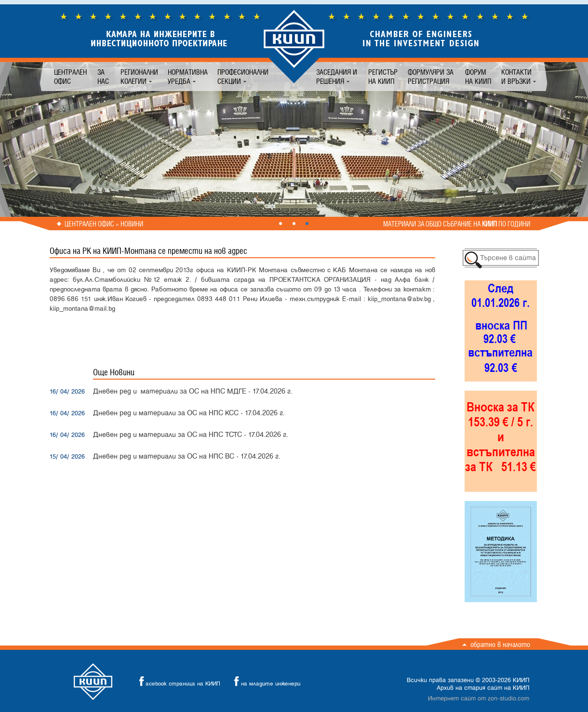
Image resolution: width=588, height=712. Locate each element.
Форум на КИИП (478, 77)
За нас (103, 77)
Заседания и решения (337, 77)
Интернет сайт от (479, 699)
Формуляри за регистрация (431, 77)
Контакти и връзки (516, 77)
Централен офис (70, 77)
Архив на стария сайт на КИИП (483, 688)
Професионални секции (243, 77)
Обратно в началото (500, 644)
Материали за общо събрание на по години (457, 224)
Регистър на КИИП (383, 77)
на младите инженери (265, 681)
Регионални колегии (139, 77)
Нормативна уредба (188, 77)
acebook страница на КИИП (177, 681)
